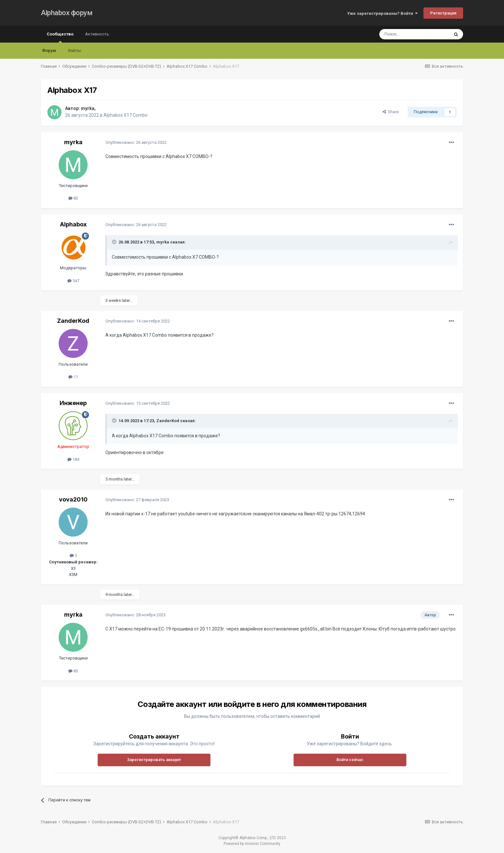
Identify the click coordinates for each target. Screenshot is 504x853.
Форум (49, 50)
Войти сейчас (350, 760)
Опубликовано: (136, 142)
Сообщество (60, 37)
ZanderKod (73, 321)
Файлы (74, 50)
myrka (88, 108)
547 (73, 281)
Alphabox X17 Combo (126, 115)
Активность (97, 34)
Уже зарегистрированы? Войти (382, 13)
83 (73, 198)
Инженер (73, 403)
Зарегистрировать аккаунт (154, 760)
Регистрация (443, 13)
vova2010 (73, 499)
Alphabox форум (67, 13)
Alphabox (73, 224)
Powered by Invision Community (252, 844)
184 (73, 459)
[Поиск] (414, 34)
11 (73, 377)
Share (391, 112)
